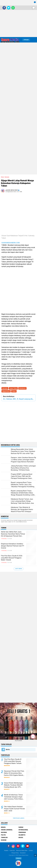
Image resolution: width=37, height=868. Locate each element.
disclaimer (23, 853)
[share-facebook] (4, 8)
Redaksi (6, 851)
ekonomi (4, 840)
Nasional (4, 832)
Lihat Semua (19, 569)
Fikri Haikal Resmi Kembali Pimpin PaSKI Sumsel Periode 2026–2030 (14, 809)
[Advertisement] (18, 19)
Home (2, 177)
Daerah (21, 827)
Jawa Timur (13, 388)
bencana (5, 388)
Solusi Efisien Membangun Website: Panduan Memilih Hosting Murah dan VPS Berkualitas (13, 785)
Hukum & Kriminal (7, 830)
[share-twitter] (9, 8)
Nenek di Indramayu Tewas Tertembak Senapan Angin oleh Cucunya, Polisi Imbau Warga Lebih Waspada (13, 797)
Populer (26, 40)
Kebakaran (22, 388)
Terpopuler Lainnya (19, 818)
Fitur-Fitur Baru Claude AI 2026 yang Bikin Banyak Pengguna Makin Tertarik (12, 558)
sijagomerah (6, 391)
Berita (8, 749)
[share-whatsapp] (13, 8)
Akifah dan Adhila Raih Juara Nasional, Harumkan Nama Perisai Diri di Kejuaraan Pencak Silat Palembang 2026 (13, 534)
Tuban (14, 391)
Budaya (3, 827)
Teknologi (4, 837)
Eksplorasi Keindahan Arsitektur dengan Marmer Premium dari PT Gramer (13, 546)
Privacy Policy (15, 853)
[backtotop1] (35, 855)
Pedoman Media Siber (22, 851)
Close (18, 858)
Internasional (23, 830)
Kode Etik (12, 851)
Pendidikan (22, 832)
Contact (31, 851)
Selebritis (22, 835)
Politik (3, 835)
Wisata (21, 837)
